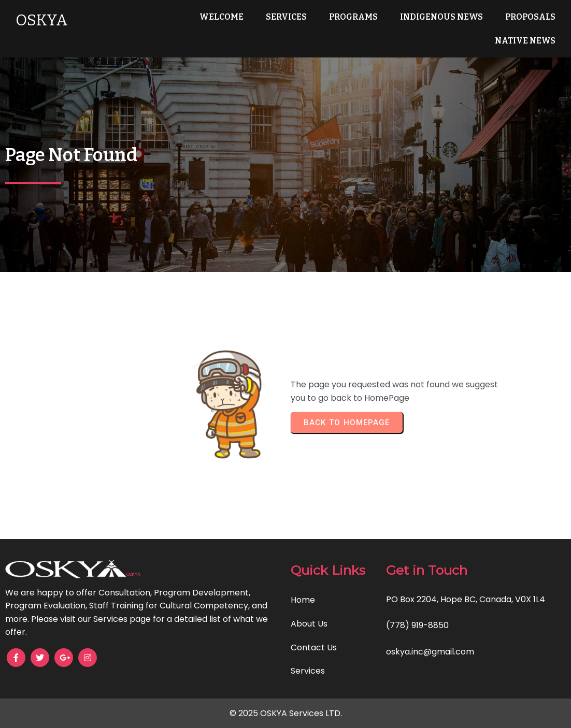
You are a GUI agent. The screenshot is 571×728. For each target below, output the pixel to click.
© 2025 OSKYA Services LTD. (286, 713)
